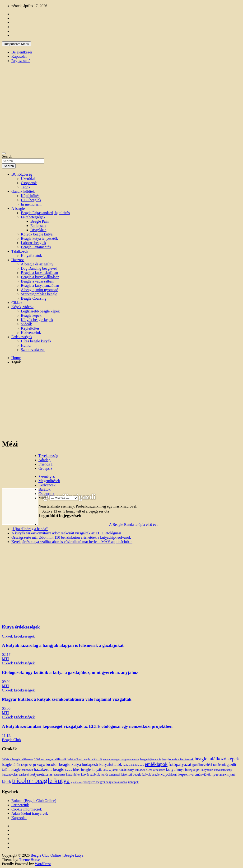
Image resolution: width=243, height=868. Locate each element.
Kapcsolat (19, 56)
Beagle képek (31, 315)
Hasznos (18, 260)
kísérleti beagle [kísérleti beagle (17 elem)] (131, 774)
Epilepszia (38, 226)
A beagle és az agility (37, 264)
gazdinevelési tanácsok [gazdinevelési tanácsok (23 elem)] (209, 765)
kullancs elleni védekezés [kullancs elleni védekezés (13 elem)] (150, 770)
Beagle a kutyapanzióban (40, 285)
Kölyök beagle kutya (37, 234)
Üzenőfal (28, 179)
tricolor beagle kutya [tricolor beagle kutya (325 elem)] (41, 781)
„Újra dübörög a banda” (30, 529)
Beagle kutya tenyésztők (39, 238)
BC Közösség (22, 174)
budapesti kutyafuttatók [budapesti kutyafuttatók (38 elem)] (102, 764)
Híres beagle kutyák (36, 341)
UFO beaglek (31, 200)
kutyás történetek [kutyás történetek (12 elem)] (111, 775)
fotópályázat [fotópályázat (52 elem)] (180, 764)
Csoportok (29, 183)
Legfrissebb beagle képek (40, 311)
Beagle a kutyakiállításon (40, 277)
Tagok (26, 187)
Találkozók (20, 251)
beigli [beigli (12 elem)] (24, 765)
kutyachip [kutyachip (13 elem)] (207, 770)
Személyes (47, 477)
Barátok (44, 489)
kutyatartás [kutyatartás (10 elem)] (59, 775)
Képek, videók (22, 307)
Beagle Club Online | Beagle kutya (57, 855)
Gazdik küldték (23, 191)
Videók (26, 324)
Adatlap (44, 460)
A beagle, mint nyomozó (40, 290)
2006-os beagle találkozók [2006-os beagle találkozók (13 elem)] (17, 759)
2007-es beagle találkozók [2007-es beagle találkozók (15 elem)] (50, 759)
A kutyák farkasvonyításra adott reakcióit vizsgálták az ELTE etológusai (66, 533)
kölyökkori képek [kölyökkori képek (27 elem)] (174, 774)
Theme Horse (30, 860)
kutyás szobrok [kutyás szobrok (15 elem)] (91, 774)
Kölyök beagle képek (37, 320)
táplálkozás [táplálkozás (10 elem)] (76, 782)
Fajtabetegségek (33, 217)
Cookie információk (27, 809)
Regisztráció (21, 61)
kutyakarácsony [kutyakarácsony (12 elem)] (223, 770)
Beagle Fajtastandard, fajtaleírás (45, 213)
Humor (26, 345)
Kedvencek (47, 485)
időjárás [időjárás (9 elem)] (107, 770)
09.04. (7, 682)
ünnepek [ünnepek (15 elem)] (133, 782)
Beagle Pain (40, 221)
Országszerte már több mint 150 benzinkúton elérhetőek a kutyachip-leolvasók (71, 537)
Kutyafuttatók (31, 256)
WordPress (43, 864)
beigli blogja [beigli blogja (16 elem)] (37, 765)
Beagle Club (11, 740)
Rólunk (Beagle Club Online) (34, 801)
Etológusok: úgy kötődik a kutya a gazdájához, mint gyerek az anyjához (70, 672)
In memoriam (31, 204)
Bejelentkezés (22, 52)
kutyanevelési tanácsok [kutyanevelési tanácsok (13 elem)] (16, 775)
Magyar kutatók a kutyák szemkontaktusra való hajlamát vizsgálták (67, 699)
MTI (5, 659)
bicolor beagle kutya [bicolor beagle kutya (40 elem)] (63, 764)
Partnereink (20, 805)
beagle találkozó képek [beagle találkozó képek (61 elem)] (217, 759)
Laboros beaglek (33, 243)
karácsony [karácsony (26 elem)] (126, 770)
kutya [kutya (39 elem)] (171, 769)
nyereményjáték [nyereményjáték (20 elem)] (199, 774)
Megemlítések (49, 481)
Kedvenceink (31, 333)
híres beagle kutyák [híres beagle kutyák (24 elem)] (87, 770)
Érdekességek (22, 337)
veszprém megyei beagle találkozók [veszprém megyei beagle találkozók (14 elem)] (105, 782)
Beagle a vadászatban (37, 281)
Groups (45, 468)
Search (7, 156)
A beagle (18, 209)
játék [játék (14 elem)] (115, 770)
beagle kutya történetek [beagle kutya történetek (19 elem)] (178, 759)
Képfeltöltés (30, 196)
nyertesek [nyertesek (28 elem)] (219, 774)
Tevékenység (48, 456)
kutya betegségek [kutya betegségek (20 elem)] (189, 770)
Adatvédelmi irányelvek (30, 813)
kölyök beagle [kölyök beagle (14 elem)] (151, 775)
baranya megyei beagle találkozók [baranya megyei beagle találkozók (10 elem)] (121, 759)
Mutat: (44, 498)
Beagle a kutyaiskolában (39, 273)
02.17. (7, 655)
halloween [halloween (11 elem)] (27, 770)
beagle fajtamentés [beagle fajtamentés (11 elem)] (151, 760)
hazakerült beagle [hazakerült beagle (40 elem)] (49, 769)
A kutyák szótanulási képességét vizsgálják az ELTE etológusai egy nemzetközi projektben (87, 726)
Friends (46, 464)
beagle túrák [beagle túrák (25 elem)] (11, 765)
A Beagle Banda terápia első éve (134, 525)
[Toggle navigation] (4, 153)
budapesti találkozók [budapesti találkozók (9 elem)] (133, 765)
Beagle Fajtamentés (36, 247)
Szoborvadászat (33, 350)
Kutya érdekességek (21, 627)
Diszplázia (38, 230)
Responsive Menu (16, 44)
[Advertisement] (121, 401)
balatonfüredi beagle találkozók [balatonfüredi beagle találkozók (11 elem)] (85, 760)
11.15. (7, 736)
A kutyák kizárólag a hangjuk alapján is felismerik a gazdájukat (63, 645)
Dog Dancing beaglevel (39, 268)
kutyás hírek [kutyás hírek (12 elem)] (73, 775)
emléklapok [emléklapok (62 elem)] (156, 764)
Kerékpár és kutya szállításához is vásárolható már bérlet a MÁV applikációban (72, 542)
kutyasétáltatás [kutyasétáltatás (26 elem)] (42, 774)
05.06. (7, 708)
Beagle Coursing (34, 298)
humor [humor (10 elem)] (68, 770)
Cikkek (17, 303)
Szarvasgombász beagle (39, 294)
